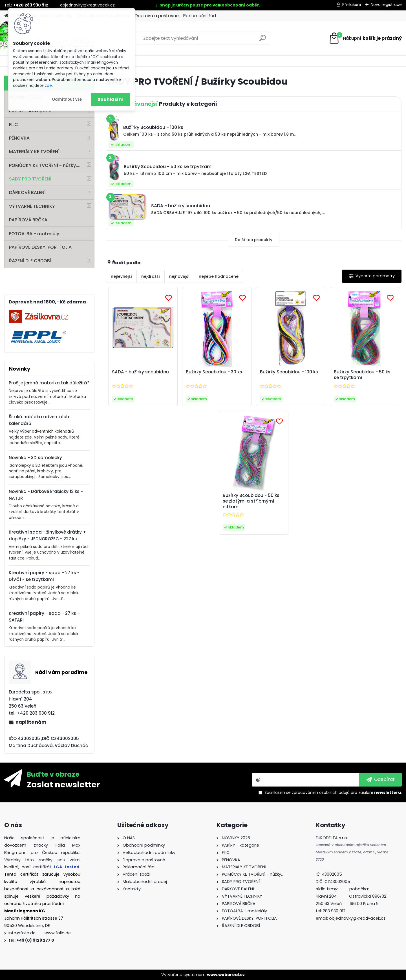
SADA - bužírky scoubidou (140, 372)
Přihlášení (352, 5)
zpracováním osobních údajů (321, 792)
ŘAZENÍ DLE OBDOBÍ (30, 261)
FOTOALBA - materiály (34, 234)
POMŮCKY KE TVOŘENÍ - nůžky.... (45, 165)
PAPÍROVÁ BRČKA (28, 220)
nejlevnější (121, 276)
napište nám (31, 722)
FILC (14, 125)
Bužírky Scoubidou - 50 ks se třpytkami (362, 375)
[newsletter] (380, 779)
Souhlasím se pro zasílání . (333, 792)
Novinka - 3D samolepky (35, 458)
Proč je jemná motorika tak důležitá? (49, 383)
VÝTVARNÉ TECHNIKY (32, 206)
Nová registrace (386, 5)
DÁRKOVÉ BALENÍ (27, 192)
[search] (263, 40)
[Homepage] (6, 16)
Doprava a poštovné (157, 16)
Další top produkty (254, 240)
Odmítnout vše (67, 99)
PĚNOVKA (19, 138)
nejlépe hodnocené (219, 276)
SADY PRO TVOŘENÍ (30, 179)
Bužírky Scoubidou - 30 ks (214, 372)
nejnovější (179, 276)
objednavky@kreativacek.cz (87, 5)
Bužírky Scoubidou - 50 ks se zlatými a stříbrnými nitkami (251, 501)
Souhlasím (111, 99)
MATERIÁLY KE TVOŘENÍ (34, 152)
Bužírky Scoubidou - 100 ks (289, 372)
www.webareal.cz (226, 975)
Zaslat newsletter (63, 784)
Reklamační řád (200, 16)
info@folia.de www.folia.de (40, 933)
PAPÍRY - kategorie (30, 111)
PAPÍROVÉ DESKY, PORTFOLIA (40, 247)
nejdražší (151, 276)
